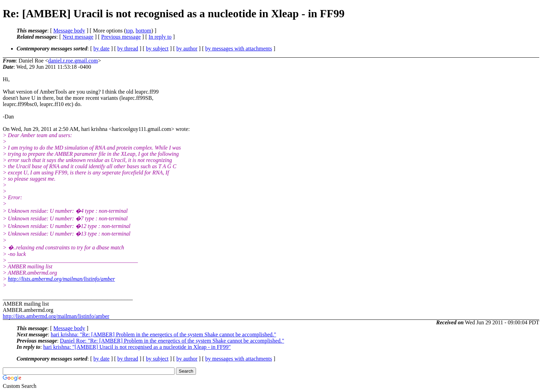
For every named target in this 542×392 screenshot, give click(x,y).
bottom (143, 31)
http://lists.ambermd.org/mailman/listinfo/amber (62, 279)
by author (187, 49)
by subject (157, 49)
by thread (128, 49)
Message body (69, 31)
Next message (78, 37)
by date (101, 49)
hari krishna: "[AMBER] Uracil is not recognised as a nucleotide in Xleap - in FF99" (137, 347)
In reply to (160, 37)
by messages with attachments (239, 49)
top (129, 31)
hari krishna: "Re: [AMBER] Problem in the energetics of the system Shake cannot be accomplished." (163, 334)
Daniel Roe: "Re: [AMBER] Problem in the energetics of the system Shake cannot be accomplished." (172, 341)
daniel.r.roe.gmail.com (73, 61)
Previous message (121, 37)
